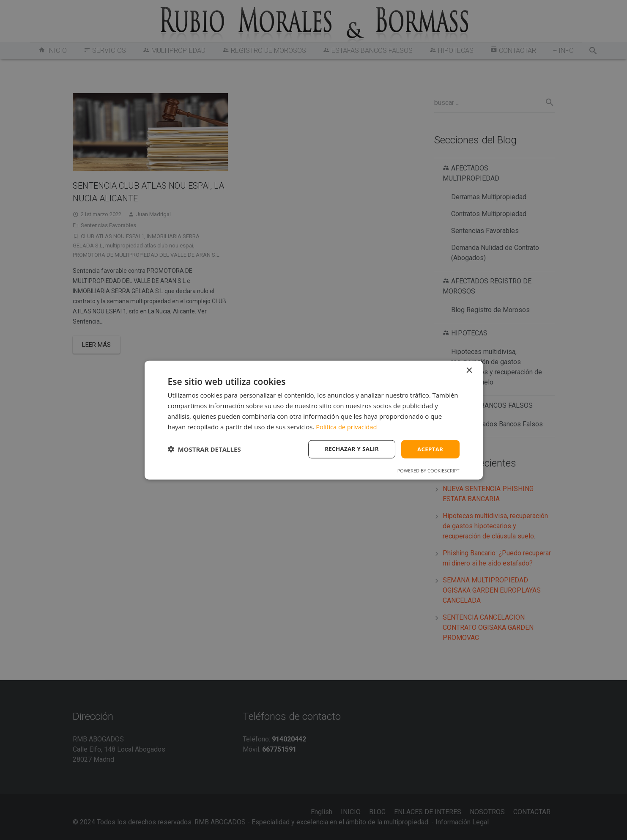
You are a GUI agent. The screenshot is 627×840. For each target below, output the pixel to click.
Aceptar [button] (429, 449)
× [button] (469, 370)
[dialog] (314, 420)
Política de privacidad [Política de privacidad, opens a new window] (347, 426)
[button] (204, 449)
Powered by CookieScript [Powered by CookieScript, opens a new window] (428, 471)
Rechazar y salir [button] (349, 449)
